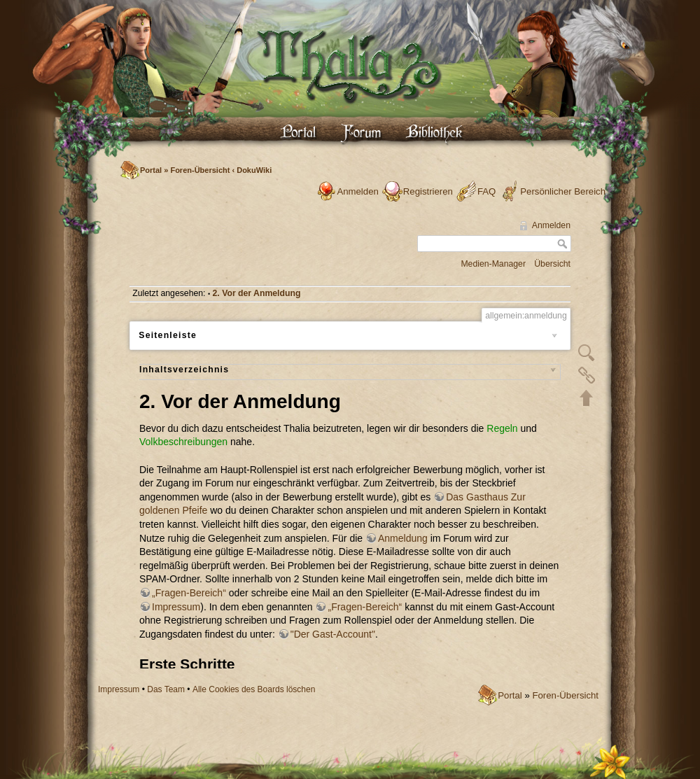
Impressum (119, 689)
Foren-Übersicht (200, 170)
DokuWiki (254, 170)
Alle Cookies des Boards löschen (254, 689)
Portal (151, 170)
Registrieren (428, 191)
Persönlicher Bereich (563, 191)
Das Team (166, 689)
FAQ (486, 191)
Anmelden (357, 191)
